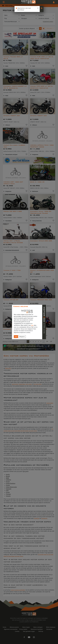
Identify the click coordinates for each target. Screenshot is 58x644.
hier (32, 325)
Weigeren (22, 337)
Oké (16, 337)
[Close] (38, 8)
